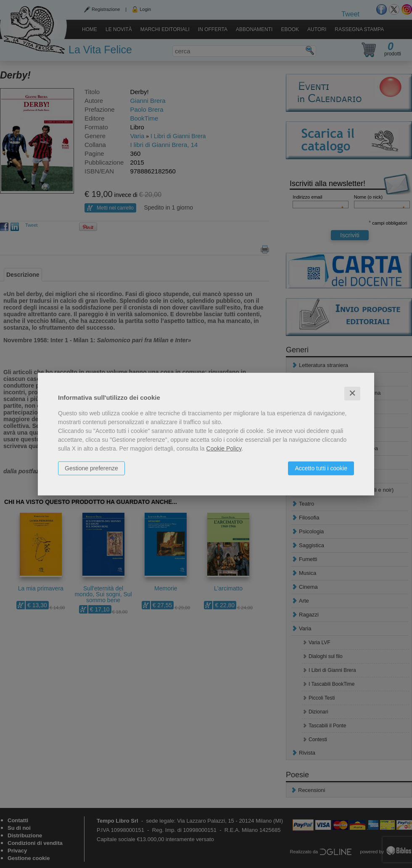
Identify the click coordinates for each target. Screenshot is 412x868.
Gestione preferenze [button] (91, 468)
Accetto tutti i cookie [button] (321, 468)
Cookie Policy (224, 448)
